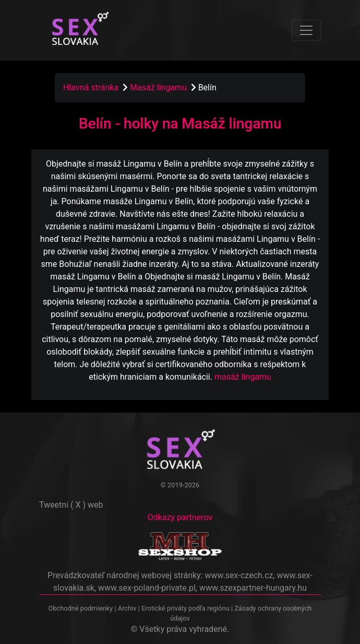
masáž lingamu (243, 377)
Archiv (127, 608)
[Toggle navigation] (306, 30)
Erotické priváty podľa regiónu (185, 608)
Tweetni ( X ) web (71, 505)
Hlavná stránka (91, 87)
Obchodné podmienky (82, 608)
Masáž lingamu (159, 87)
